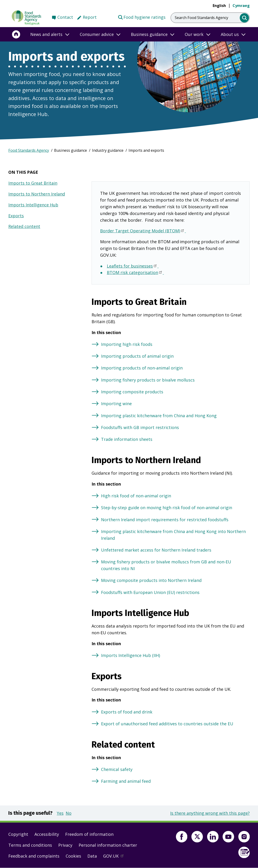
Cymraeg (241, 6)
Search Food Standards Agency (201, 18)
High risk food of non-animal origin (136, 496)
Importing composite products (132, 392)
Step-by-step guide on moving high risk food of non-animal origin (167, 508)
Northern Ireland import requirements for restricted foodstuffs (165, 520)
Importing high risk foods (127, 344)
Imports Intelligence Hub (33, 205)
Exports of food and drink (127, 712)
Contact (65, 17)
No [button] (69, 813)
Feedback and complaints (34, 856)
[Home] (16, 34)
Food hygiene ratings (142, 17)
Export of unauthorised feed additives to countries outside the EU (167, 724)
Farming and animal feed (126, 781)
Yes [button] (60, 813)
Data (92, 856)
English (219, 6)
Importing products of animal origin (137, 356)
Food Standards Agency (29, 150)
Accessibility (47, 834)
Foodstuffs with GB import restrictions (140, 427)
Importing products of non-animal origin (142, 368)
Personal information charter (108, 845)
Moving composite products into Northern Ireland (151, 580)
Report (90, 17)
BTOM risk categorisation (135, 273)
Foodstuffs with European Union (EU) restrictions (150, 592)
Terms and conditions (30, 845)
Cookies (73, 856)
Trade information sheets (127, 439)
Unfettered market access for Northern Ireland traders (156, 550)
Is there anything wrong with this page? (210, 813)
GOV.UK (115, 857)
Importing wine (116, 404)
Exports (16, 216)
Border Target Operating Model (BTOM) (143, 231)
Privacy (65, 845)
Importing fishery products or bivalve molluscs (148, 380)
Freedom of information (89, 834)
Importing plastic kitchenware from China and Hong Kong (159, 416)
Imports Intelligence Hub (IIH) (131, 655)
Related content (24, 226)
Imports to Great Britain (33, 183)
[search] (244, 18)
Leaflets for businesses (133, 266)
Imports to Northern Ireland (37, 194)
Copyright (18, 834)
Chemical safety (117, 769)
